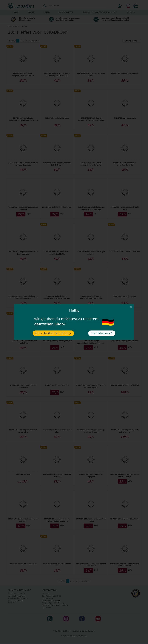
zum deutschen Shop (53, 333)
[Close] (131, 307)
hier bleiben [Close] (101, 333)
